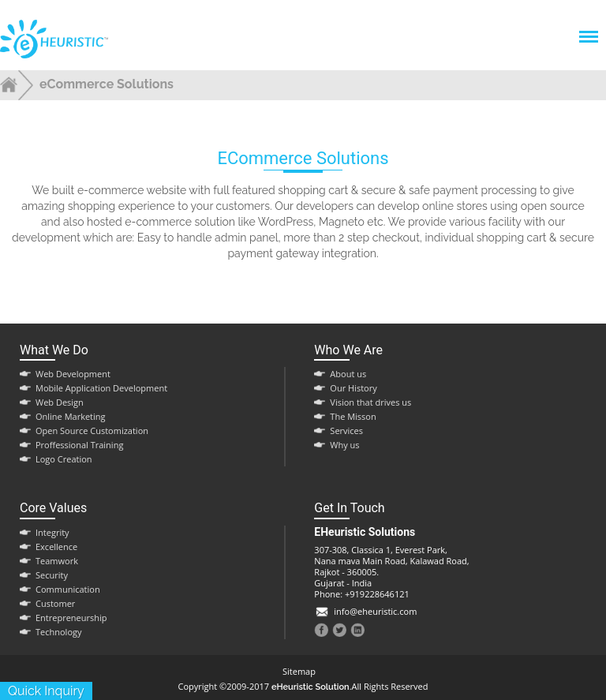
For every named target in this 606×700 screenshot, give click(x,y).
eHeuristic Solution (310, 687)
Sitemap (299, 671)
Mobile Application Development (101, 388)
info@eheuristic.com (375, 611)
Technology (59, 632)
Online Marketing (71, 416)
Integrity (52, 532)
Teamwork (57, 561)
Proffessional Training (79, 445)
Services (346, 430)
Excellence (56, 547)
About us (348, 374)
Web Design (60, 402)
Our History (353, 388)
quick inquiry (46, 691)
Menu (588, 29)
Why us (344, 445)
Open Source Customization (92, 430)
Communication (68, 589)
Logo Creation (64, 459)
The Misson (353, 416)
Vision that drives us (370, 402)
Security (52, 575)
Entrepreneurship (71, 618)
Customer (55, 603)
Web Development (73, 374)
